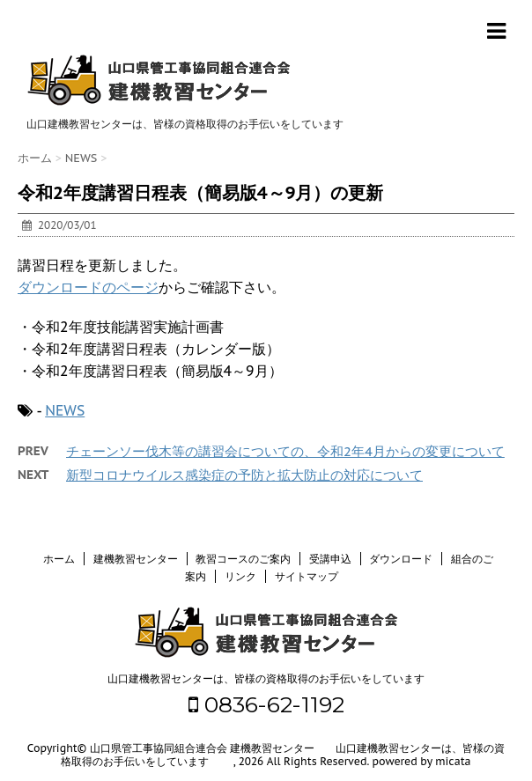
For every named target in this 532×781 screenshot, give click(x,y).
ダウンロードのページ (88, 287)
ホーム (59, 559)
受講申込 (330, 559)
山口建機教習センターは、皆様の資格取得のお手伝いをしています (266, 678)
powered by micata (420, 761)
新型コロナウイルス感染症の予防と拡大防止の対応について (244, 475)
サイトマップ (307, 576)
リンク (240, 576)
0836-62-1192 (266, 704)
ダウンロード (401, 559)
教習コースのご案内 (243, 559)
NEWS (65, 410)
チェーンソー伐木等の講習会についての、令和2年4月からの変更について (285, 451)
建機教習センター (136, 559)
